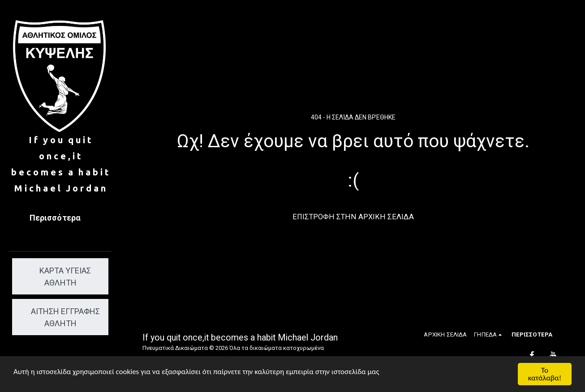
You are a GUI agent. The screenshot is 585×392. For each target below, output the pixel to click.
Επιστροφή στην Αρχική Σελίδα (353, 217)
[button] (489, 334)
